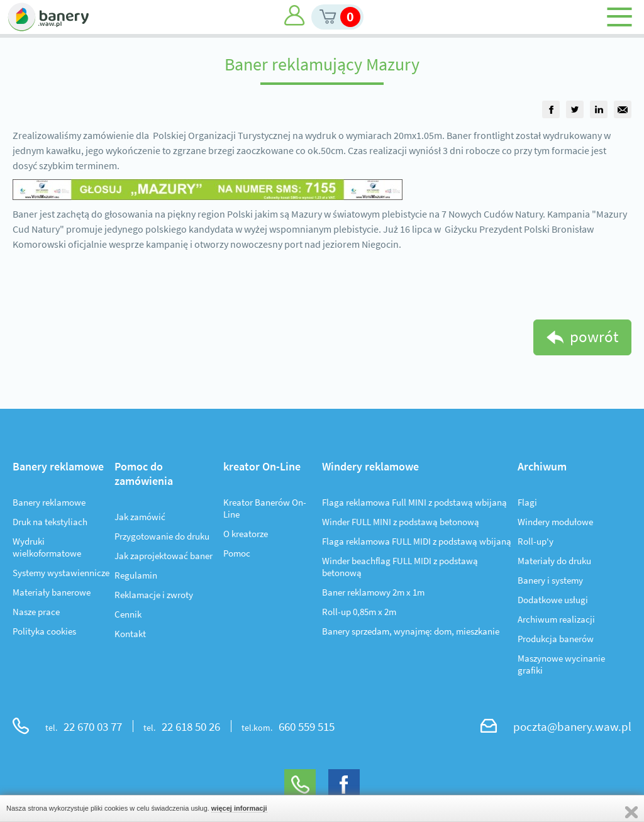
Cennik (128, 614)
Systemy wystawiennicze (61, 573)
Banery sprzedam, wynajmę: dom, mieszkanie (411, 631)
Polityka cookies (44, 631)
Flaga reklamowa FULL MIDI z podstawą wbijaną (417, 541)
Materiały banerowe (52, 592)
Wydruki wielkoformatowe (47, 547)
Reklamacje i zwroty (154, 595)
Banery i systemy (550, 580)
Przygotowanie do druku (162, 536)
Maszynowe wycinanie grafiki (561, 664)
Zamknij (631, 812)
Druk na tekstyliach (50, 522)
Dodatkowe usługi (553, 600)
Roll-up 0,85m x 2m (359, 612)
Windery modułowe (555, 522)
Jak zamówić (140, 517)
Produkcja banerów (556, 639)
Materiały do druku (554, 561)
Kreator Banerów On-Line (265, 508)
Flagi (527, 502)
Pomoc (237, 553)
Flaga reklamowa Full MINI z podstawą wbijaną (414, 502)
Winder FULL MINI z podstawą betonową (401, 522)
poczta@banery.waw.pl (572, 726)
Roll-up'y (536, 541)
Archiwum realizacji (556, 619)
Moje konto (295, 15)
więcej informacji (239, 808)
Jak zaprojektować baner (164, 556)
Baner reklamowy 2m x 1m (373, 592)
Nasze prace (36, 612)
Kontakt (130, 634)
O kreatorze (246, 534)
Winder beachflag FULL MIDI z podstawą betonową (400, 567)
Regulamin (136, 575)
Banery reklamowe (49, 502)
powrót (594, 336)
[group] (551, 109)
